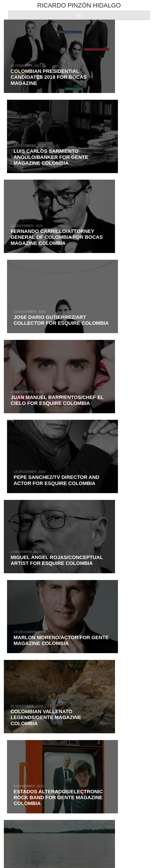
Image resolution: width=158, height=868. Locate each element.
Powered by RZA (73, 853)
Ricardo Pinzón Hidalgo (79, 5)
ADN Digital (88, 853)
